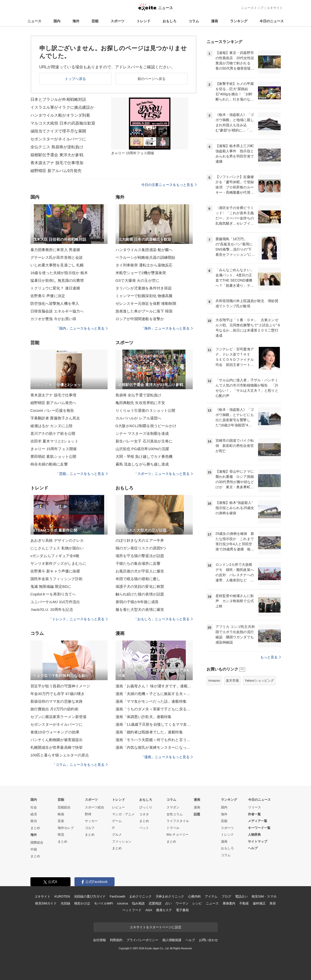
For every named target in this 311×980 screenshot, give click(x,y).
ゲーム (117, 821)
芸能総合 (64, 807)
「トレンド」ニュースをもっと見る (78, 619)
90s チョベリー (178, 835)
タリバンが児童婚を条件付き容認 (144, 288)
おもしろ (169, 21)
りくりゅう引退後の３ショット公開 (145, 410)
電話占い (241, 896)
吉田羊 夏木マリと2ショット (54, 441)
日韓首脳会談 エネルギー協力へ (57, 311)
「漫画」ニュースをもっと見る (167, 757)
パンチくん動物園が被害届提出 (57, 740)
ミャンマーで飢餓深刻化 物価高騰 (144, 296)
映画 (61, 814)
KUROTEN (62, 896)
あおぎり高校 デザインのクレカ (57, 540)
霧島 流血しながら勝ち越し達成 (142, 464)
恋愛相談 (155, 903)
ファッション (122, 841)
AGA (149, 910)
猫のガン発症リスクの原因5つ (141, 548)
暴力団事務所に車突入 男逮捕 (55, 250)
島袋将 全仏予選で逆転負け (139, 395)
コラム (194, 21)
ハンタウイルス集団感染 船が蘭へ (144, 250)
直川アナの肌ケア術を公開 (53, 433)
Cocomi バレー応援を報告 (52, 410)
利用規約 (116, 940)
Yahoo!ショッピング (259, 681)
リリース (255, 807)
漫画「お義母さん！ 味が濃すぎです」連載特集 (154, 686)
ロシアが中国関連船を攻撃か (140, 319)
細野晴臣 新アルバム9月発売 (56, 171)
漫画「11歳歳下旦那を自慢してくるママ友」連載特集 (154, 724)
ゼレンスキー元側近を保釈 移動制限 (146, 303)
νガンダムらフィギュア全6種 (55, 556)
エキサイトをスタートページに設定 (156, 927)
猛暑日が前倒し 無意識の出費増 (57, 280)
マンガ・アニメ (123, 814)
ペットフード (132, 910)
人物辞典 (254, 835)
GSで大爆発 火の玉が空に (137, 280)
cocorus (123, 903)
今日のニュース (272, 21)
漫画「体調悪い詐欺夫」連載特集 (144, 717)
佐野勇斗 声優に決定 (48, 296)
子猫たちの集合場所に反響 (138, 563)
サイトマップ (258, 841)
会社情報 (99, 940)
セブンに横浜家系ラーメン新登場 (59, 717)
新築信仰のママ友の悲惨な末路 (57, 701)
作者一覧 (254, 814)
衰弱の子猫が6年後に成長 (137, 602)
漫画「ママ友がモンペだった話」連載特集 (151, 701)
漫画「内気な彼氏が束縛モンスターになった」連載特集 (154, 747)
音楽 (61, 821)
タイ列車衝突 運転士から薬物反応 (144, 265)
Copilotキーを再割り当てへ (53, 594)
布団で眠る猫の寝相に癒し (138, 579)
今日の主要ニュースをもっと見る (169, 185)
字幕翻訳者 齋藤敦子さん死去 (55, 418)
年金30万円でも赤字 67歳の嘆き (58, 694)
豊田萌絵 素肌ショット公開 (53, 456)
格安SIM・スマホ (264, 896)
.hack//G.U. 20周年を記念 (52, 609)
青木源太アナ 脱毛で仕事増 (53, 395)
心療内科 (194, 896)
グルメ (117, 835)
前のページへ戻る (152, 79)
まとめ (35, 828)
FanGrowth (117, 896)
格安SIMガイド (46, 903)
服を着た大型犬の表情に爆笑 (140, 609)
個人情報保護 (172, 940)
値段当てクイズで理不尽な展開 (58, 131)
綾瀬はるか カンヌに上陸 (52, 426)
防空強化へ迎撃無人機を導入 (55, 303)
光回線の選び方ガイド (90, 896)
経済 (34, 814)
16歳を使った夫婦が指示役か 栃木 (59, 273)
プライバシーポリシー (142, 940)
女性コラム (175, 814)
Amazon (214, 681)
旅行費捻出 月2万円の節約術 (54, 709)
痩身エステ (164, 910)
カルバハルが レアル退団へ (139, 418)
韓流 (61, 835)
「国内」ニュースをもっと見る (82, 328)
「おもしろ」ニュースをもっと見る (163, 619)
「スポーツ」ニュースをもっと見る (163, 474)
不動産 (244, 903)
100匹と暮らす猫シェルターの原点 (60, 755)
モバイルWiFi (104, 903)
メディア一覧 (258, 821)
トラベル (173, 828)
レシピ (197, 903)
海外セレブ (66, 828)
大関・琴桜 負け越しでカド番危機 (144, 456)
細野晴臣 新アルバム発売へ (53, 403)
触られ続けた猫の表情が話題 (140, 594)
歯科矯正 (259, 903)
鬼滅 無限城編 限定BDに (51, 586)
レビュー (119, 807)
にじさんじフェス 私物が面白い (57, 548)
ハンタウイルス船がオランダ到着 (60, 115)
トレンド (144, 21)
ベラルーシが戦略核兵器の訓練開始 (145, 257)
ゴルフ (90, 828)
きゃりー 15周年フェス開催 (54, 449)
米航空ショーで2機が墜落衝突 (141, 273)
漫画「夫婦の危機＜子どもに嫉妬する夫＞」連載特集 (154, 694)
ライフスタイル (178, 821)
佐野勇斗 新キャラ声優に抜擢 (55, 571)
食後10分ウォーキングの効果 (55, 732)
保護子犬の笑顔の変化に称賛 (140, 586)
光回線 (65, 903)
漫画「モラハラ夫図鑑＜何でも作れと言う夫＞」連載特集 (154, 740)
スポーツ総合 (95, 807)
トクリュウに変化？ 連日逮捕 (55, 288)
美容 (273, 903)
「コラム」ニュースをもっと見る (80, 765)
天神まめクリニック (170, 896)
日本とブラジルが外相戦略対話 (58, 99)
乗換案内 (229, 903)
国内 (57, 21)
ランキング (239, 21)
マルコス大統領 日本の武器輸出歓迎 (63, 123)
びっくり (146, 807)
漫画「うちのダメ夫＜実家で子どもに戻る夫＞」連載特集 (154, 709)
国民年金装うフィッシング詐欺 (57, 579)
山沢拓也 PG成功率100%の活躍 (142, 449)
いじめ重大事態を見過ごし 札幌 (57, 265)
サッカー (91, 821)
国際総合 (37, 842)
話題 (197, 814)
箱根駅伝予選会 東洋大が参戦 (57, 155)
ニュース (34, 21)
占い (168, 903)
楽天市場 (232, 681)
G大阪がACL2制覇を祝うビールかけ (146, 426)
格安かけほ (82, 903)
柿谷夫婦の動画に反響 (49, 464)
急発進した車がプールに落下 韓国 (144, 311)
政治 (34, 821)
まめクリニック (140, 896)
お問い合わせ (208, 940)
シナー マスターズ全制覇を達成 (142, 433)
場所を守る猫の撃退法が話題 (140, 556)
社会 (34, 807)
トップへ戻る (75, 79)
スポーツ (118, 21)
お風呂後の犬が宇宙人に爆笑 (140, 571)
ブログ (226, 896)
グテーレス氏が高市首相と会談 (57, 257)
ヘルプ (253, 848)
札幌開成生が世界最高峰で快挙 (57, 747)
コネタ (144, 814)
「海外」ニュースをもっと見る (167, 328)
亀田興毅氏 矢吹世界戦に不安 (140, 403)
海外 (76, 21)
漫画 (215, 21)
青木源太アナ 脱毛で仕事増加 (57, 163)
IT (114, 828)
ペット (144, 828)
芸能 (95, 21)
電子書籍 (182, 910)
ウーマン (182, 903)
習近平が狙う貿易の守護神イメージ (60, 686)
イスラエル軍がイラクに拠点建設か (62, 107)
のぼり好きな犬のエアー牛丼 (140, 540)
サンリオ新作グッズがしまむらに (59, 563)
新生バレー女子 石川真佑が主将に (144, 441)
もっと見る (271, 657)
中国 (34, 849)
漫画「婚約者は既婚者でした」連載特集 (149, 732)
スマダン (173, 807)
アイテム (211, 896)
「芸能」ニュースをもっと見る (82, 474)
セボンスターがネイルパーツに (58, 139)
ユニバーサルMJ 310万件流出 (55, 602)
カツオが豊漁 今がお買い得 (53, 319)
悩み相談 (138, 903)
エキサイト (275, 8)
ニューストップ (252, 8)
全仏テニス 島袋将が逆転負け (57, 147)
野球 (88, 814)
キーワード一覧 (259, 828)
